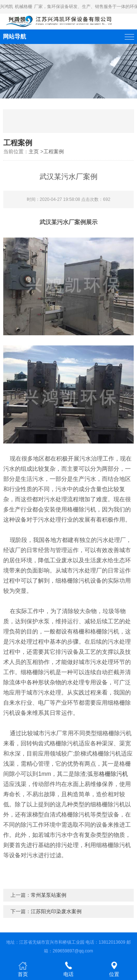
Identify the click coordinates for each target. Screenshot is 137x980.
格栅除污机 (113, 774)
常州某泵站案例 (49, 895)
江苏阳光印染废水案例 (56, 911)
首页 (23, 969)
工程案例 (54, 151)
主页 (34, 151)
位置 (114, 969)
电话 (68, 969)
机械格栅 (24, 7)
